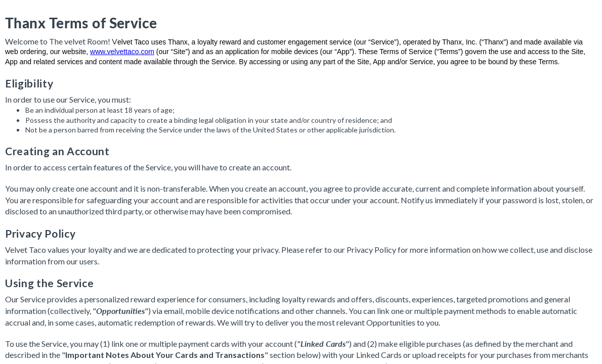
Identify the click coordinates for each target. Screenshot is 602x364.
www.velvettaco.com (122, 52)
